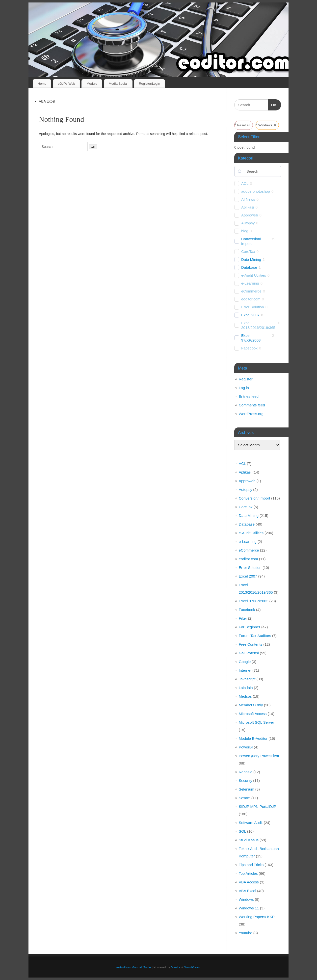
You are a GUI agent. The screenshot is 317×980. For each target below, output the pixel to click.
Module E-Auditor (253, 738)
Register (246, 379)
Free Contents (251, 644)
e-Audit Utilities (254, 275)
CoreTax (248, 252)
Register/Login (150, 84)
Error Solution (253, 307)
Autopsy (248, 223)
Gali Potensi (249, 653)
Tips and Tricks (251, 865)
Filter (243, 618)
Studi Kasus (249, 840)
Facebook (249, 348)
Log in (244, 388)
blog (245, 231)
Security (245, 781)
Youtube (246, 933)
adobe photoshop (256, 191)
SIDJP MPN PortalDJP (257, 807)
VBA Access (249, 882)
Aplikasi (248, 207)
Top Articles (248, 873)
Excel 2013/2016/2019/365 (258, 325)
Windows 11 (249, 908)
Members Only (251, 705)
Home (42, 84)
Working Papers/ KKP (257, 917)
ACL (245, 183)
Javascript (247, 679)
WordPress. (192, 967)
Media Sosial (118, 84)
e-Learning (250, 283)
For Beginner (250, 627)
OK (92, 147)
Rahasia (246, 772)
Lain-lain (246, 688)
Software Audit (251, 823)
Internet (245, 670)
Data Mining (251, 259)
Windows (246, 899)
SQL (242, 831)
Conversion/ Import (251, 241)
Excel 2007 (250, 315)
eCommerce (251, 291)
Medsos (245, 696)
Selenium (247, 789)
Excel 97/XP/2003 (251, 338)
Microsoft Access (253, 714)
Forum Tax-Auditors (255, 636)
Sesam (245, 798)
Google (245, 662)
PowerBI (246, 747)
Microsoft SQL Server (256, 722)
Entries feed (249, 396)
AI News (248, 199)
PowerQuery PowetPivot (259, 756)
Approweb (250, 215)
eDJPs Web (66, 84)
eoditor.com (251, 299)
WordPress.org (251, 414)
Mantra (176, 967)
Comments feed (252, 405)
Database (249, 267)
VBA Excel (247, 891)
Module (92, 84)
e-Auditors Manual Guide (134, 967)
